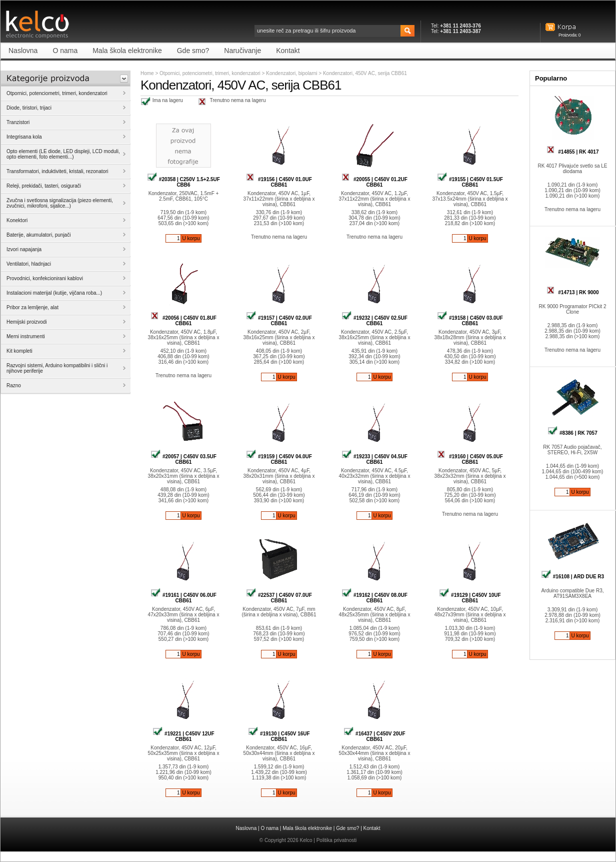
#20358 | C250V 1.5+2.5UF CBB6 (183, 182)
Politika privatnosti (337, 840)
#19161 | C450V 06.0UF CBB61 (183, 598)
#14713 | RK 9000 (573, 292)
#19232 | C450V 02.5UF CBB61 (374, 321)
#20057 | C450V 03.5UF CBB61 (183, 459)
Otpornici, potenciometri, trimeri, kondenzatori (210, 73)
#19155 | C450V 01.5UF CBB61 (470, 182)
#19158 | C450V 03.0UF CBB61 (470, 321)
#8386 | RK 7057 (572, 433)
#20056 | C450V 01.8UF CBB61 (183, 321)
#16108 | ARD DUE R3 (572, 577)
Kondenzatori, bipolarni (292, 73)
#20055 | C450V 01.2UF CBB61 (374, 182)
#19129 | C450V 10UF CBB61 (470, 598)
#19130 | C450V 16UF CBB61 (279, 736)
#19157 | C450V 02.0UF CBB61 (279, 321)
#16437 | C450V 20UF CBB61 (374, 736)
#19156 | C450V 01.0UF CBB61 (279, 182)
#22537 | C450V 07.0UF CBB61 (279, 598)
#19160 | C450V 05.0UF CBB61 (470, 459)
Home (147, 73)
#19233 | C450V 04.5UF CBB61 (374, 459)
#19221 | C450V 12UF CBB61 (183, 736)
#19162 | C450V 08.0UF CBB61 (374, 598)
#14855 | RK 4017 (573, 152)
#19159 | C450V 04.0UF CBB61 (279, 459)
